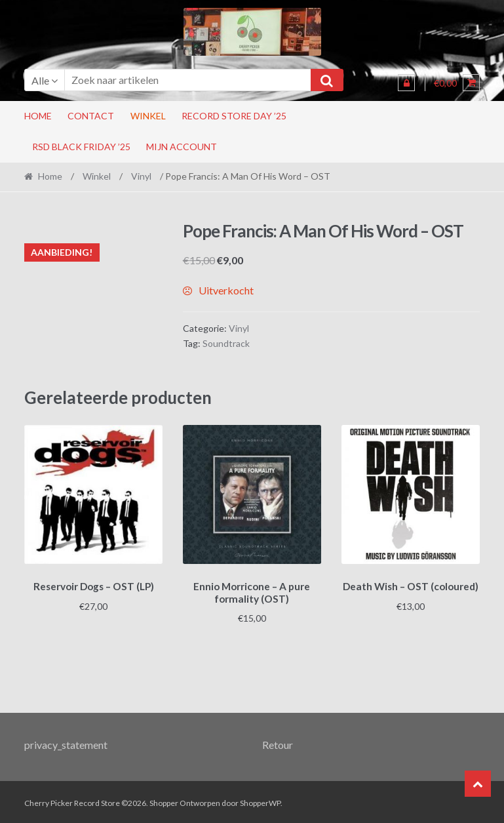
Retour (278, 743)
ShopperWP (260, 801)
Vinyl (141, 176)
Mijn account (182, 147)
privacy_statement (66, 743)
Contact (91, 116)
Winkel (148, 116)
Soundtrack (226, 343)
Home (38, 116)
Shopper (164, 801)
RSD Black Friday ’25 (81, 147)
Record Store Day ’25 (234, 116)
